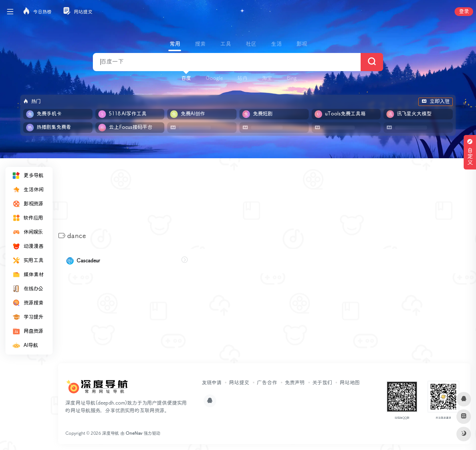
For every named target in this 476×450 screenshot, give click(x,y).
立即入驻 (436, 102)
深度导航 (110, 433)
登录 (464, 12)
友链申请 (212, 383)
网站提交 (239, 383)
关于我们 (322, 383)
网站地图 (350, 383)
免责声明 (295, 383)
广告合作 (267, 383)
